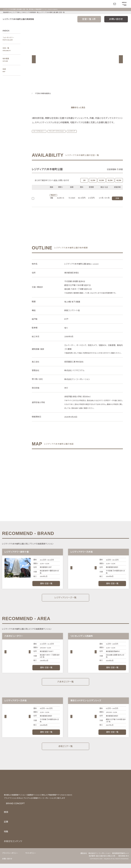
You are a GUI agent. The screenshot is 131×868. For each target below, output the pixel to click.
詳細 (117, 203)
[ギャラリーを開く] (77, 108)
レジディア (75, 136)
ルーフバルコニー (40, 136)
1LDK (93, 185)
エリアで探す (17, 12)
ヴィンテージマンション (59, 136)
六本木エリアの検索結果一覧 (31, 12)
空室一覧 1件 (89, 19)
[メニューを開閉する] (124, 4)
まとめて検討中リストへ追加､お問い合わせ (53, 185)
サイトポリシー (33, 857)
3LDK (110, 185)
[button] (34, 59)
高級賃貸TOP (7, 12)
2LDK (102, 185)
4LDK (119, 185)
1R (84, 185)
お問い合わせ (116, 19)
